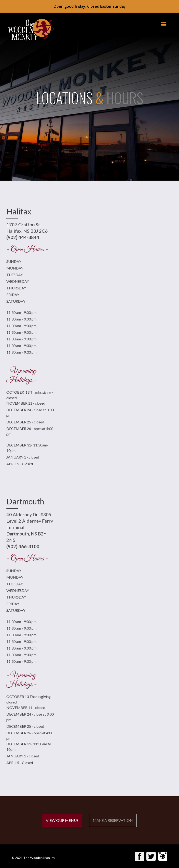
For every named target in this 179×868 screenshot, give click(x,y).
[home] (28, 30)
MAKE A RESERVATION (113, 820)
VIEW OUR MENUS (62, 820)
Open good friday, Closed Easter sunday (90, 6)
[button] (164, 24)
